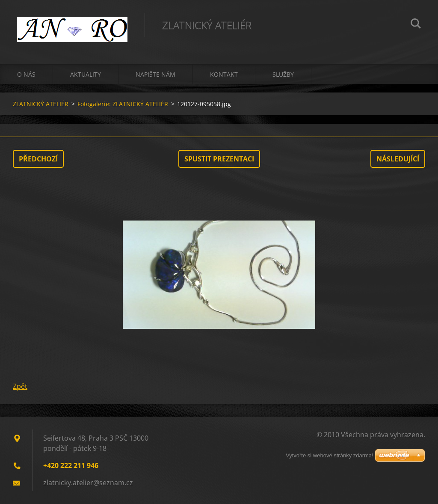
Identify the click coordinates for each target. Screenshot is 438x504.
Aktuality (86, 74)
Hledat (416, 25)
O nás (26, 74)
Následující (398, 159)
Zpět (20, 386)
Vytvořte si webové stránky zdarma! (330, 455)
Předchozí (38, 159)
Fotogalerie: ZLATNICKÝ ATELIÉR (123, 104)
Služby (283, 74)
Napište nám (155, 74)
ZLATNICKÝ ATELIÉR (41, 104)
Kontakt (224, 74)
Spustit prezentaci (219, 159)
